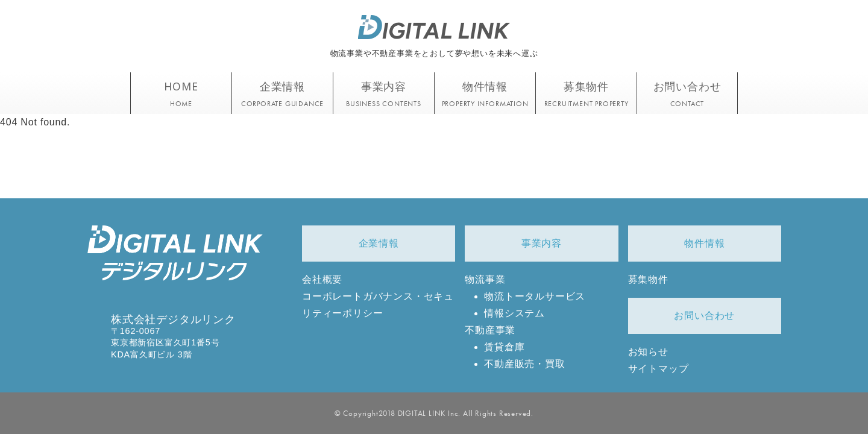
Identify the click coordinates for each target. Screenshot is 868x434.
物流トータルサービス (535, 296)
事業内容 (542, 243)
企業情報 (379, 243)
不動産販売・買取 (524, 364)
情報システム (514, 313)
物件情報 (704, 243)
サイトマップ (659, 369)
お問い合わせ (704, 316)
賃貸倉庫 (504, 347)
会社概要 (322, 279)
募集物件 (648, 279)
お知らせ (648, 352)
